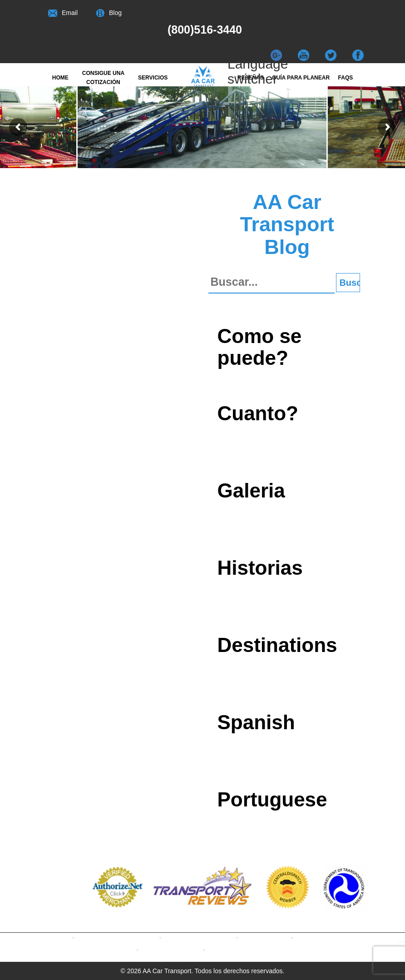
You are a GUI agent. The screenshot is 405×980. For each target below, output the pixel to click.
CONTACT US (245, 949)
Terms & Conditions (186, 949)
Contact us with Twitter (214, 937)
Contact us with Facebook (132, 937)
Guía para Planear (301, 78)
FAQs (346, 78)
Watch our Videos (338, 937)
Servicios (153, 78)
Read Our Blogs (280, 937)
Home (60, 78)
